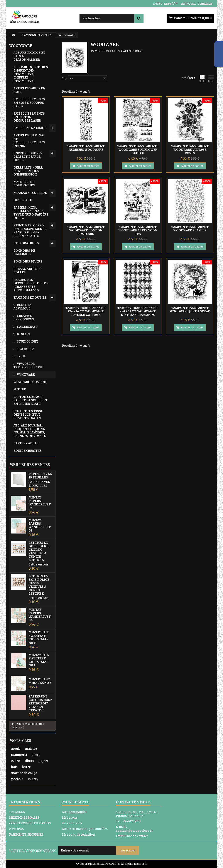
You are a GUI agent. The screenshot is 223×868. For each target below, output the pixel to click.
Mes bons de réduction (78, 835)
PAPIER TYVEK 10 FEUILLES (40, 476)
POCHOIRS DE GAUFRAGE (24, 252)
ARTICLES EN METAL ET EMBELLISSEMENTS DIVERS (29, 141)
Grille (202, 79)
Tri (64, 78)
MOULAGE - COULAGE (30, 193)
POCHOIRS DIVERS (28, 262)
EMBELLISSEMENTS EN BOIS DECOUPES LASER (29, 103)
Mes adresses (72, 823)
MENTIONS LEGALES (24, 818)
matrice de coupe (24, 773)
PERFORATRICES (26, 243)
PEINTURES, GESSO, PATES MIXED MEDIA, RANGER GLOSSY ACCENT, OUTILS (30, 231)
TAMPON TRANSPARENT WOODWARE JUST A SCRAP (190, 310)
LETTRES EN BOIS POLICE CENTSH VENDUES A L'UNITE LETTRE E (39, 585)
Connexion (205, 4)
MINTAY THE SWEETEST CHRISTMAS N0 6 (39, 637)
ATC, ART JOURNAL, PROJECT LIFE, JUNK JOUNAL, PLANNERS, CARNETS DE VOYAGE (30, 431)
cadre (15, 761)
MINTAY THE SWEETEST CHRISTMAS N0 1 (39, 660)
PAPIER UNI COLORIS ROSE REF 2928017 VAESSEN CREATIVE (40, 703)
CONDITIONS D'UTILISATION (30, 823)
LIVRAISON (17, 812)
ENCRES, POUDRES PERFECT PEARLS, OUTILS (28, 157)
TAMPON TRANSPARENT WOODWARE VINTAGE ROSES (190, 150)
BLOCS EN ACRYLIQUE (23, 307)
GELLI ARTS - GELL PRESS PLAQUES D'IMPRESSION (28, 171)
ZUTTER (20, 389)
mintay (33, 779)
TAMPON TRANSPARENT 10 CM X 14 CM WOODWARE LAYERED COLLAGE (86, 311)
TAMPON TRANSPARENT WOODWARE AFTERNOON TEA (138, 230)
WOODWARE (26, 375)
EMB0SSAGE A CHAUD (30, 128)
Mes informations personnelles (85, 829)
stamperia (19, 755)
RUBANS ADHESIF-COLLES (28, 271)
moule (16, 749)
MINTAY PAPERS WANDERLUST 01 (40, 525)
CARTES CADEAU (26, 443)
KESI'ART (23, 334)
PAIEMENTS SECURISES (26, 835)
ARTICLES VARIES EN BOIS (29, 90)
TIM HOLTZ (25, 349)
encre (36, 755)
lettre (26, 767)
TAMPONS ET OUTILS (30, 298)
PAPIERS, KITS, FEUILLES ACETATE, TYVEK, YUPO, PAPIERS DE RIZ (31, 213)
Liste (211, 79)
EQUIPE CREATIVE (27, 451)
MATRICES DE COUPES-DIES (24, 184)
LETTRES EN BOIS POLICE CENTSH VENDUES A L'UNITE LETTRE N (39, 551)
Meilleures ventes (30, 465)
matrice (31, 749)
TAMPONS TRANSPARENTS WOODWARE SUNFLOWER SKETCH (138, 150)
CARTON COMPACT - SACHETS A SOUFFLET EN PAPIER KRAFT (30, 400)
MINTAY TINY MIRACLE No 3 (40, 681)
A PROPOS (16, 829)
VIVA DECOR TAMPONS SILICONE (28, 365)
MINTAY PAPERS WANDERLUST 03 (40, 503)
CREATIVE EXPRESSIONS (24, 318)
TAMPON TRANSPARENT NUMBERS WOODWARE (86, 148)
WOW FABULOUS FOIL (30, 382)
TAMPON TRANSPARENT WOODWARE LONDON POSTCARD (86, 230)
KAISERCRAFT (27, 327)
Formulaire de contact (132, 836)
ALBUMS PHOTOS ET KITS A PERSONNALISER (29, 56)
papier (43, 761)
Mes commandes (75, 812)
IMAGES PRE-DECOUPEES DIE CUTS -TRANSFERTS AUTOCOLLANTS (31, 285)
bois (14, 767)
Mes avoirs (70, 818)
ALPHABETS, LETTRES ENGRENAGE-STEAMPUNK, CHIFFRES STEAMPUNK (31, 74)
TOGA (21, 356)
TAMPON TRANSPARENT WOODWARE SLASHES (190, 229)
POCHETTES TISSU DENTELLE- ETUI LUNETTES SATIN (28, 415)
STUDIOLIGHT (27, 342)
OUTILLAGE (23, 200)
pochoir (17, 779)
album (29, 761)
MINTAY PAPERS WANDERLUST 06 (40, 615)
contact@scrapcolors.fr (134, 831)
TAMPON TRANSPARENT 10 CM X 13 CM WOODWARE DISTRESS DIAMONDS (138, 311)
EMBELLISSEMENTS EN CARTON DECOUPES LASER (29, 117)
